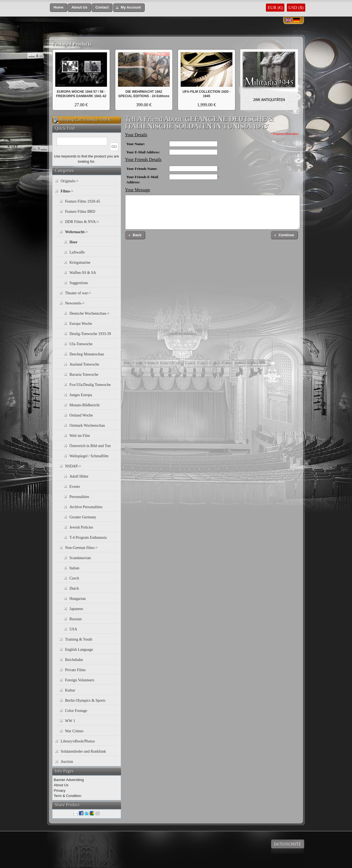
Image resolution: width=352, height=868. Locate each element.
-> (67, 191)
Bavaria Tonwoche (84, 375)
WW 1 (70, 721)
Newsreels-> (75, 303)
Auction (67, 762)
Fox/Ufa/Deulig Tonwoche (90, 385)
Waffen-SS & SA (83, 273)
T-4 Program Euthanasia (88, 538)
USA (73, 629)
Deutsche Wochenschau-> (90, 313)
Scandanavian (80, 558)
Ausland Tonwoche (84, 364)
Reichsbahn (74, 660)
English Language (79, 650)
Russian (76, 619)
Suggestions (79, 283)
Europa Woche (81, 324)
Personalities (79, 497)
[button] (59, 8)
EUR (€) (275, 8)
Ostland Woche (81, 415)
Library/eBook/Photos (78, 741)
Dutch (74, 588)
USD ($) (296, 8)
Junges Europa (81, 395)
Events (75, 487)
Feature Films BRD (80, 212)
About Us (61, 785)
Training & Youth (79, 639)
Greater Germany (83, 517)
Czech (74, 578)
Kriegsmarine (80, 262)
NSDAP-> (73, 466)
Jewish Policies (81, 527)
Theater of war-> (78, 293)
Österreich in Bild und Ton (90, 446)
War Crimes (74, 731)
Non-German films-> (82, 548)
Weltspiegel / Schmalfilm (89, 456)
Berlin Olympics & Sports (85, 700)
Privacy (60, 791)
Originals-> (70, 181)
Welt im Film (80, 436)
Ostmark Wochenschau (87, 425)
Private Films (75, 670)
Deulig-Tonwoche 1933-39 (90, 334)
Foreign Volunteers (80, 680)
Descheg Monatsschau (87, 354)
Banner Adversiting (69, 780)
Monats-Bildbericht (85, 405)
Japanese (76, 609)
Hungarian (78, 599)
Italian (75, 568)
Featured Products (72, 44)
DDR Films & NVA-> (82, 222)
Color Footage (76, 711)
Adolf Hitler (79, 476)
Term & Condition (68, 796)
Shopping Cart (71, 120)
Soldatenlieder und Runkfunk (83, 751)
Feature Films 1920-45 (83, 201)
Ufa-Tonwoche (81, 344)
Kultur (70, 690)
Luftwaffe (77, 252)
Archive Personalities (86, 507)
